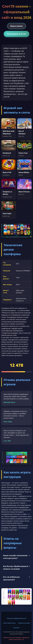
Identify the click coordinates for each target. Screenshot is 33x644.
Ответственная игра (9, 623)
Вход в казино (16, 26)
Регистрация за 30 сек (16, 34)
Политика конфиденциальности (16, 618)
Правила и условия (24, 623)
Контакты (16, 628)
